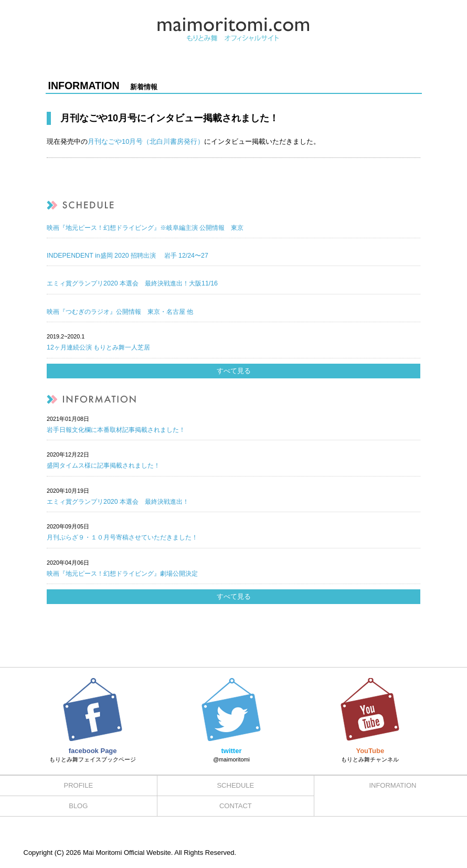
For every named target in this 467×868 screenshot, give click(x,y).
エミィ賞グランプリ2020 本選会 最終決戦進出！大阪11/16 (132, 283)
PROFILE (78, 785)
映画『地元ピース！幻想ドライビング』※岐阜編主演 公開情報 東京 (145, 228)
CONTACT (236, 806)
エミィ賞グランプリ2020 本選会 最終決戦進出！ (118, 502)
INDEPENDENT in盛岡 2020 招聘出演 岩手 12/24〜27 (128, 256)
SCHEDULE (235, 785)
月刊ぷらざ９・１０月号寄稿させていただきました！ (122, 537)
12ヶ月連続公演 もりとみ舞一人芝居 (98, 347)
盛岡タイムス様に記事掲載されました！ (103, 465)
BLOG (78, 806)
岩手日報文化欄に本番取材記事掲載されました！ (116, 430)
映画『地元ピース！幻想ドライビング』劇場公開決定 (122, 574)
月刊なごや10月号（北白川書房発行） (146, 141)
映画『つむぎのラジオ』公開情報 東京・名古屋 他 (120, 312)
